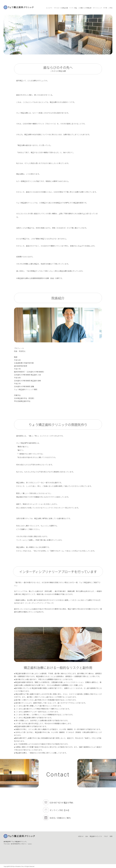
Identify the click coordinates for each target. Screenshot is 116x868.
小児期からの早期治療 (85, 8)
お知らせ (81, 836)
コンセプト (49, 8)
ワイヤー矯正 (73, 8)
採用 (111, 836)
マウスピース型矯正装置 (61, 8)
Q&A (87, 836)
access (30, 844)
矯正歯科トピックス (96, 836)
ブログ (106, 836)
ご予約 (110, 8)
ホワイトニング (97, 8)
